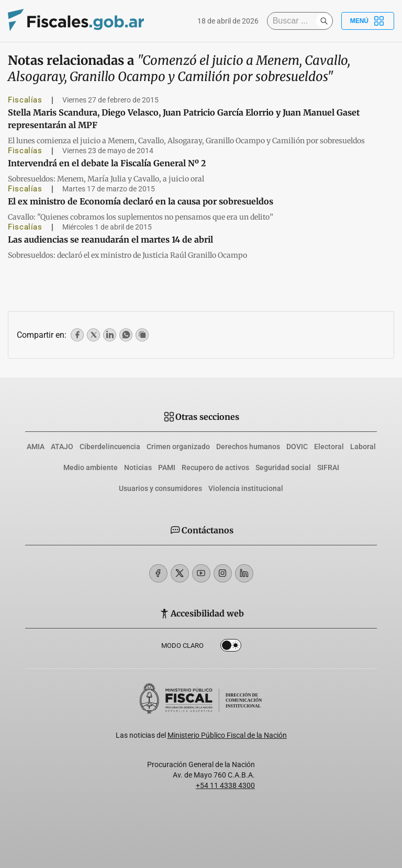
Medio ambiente (91, 467)
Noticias (138, 467)
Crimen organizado (178, 447)
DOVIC (297, 447)
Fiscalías (25, 100)
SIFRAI (328, 467)
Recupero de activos (215, 467)
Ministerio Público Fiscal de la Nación (227, 735)
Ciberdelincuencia (110, 447)
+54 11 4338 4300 (225, 785)
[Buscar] (294, 21)
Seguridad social (283, 467)
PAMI (167, 467)
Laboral (363, 447)
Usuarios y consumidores (160, 488)
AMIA (36, 447)
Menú (368, 21)
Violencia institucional (246, 488)
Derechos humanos (248, 447)
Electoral (329, 447)
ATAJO (62, 447)
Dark (231, 647)
